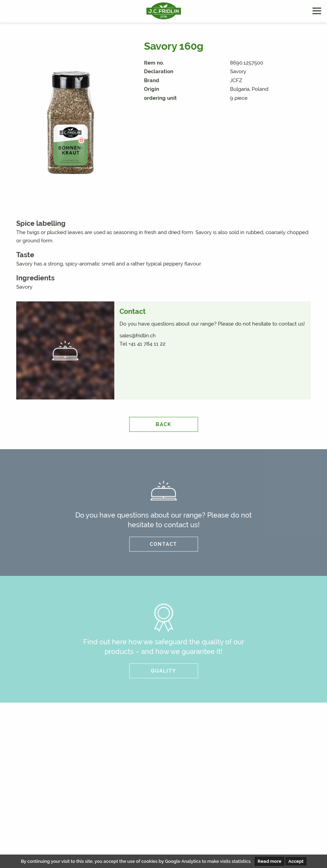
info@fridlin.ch (187, 794)
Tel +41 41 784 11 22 (142, 344)
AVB (280, 835)
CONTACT (163, 544)
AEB (301, 835)
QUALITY (163, 671)
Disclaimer (252, 835)
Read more (270, 861)
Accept (296, 861)
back (163, 424)
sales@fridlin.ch (138, 336)
